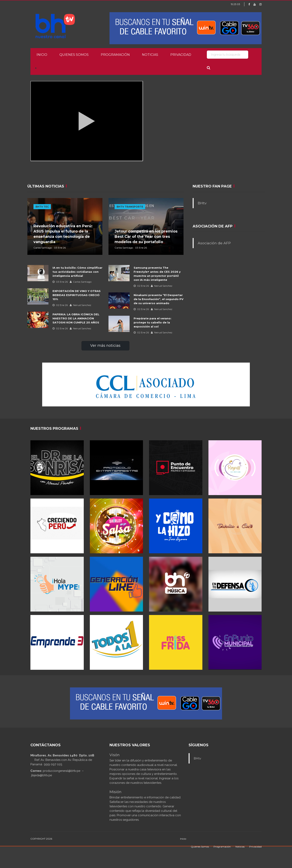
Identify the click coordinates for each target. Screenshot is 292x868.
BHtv (202, 203)
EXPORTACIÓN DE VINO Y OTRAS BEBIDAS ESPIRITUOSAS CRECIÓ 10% (77, 295)
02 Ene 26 (60, 305)
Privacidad (181, 55)
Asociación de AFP (214, 243)
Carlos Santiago (81, 282)
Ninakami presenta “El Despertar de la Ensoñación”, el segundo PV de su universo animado (159, 299)
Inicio (42, 55)
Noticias (150, 55)
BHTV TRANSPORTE (130, 207)
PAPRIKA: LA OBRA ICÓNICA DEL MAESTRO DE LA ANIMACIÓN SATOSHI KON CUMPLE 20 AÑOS (76, 318)
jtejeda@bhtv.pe (42, 775)
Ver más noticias (105, 346)
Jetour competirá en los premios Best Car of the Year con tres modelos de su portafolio (146, 237)
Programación (115, 55)
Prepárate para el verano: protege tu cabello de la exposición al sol (152, 322)
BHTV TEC (42, 207)
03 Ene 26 (60, 282)
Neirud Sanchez (81, 305)
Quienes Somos (74, 55)
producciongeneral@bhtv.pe (62, 771)
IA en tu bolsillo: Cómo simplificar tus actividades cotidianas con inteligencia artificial (77, 272)
